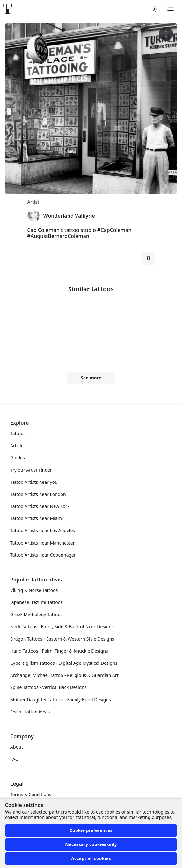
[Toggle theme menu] (155, 9)
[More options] (166, 34)
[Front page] (8, 9)
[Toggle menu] (171, 9)
